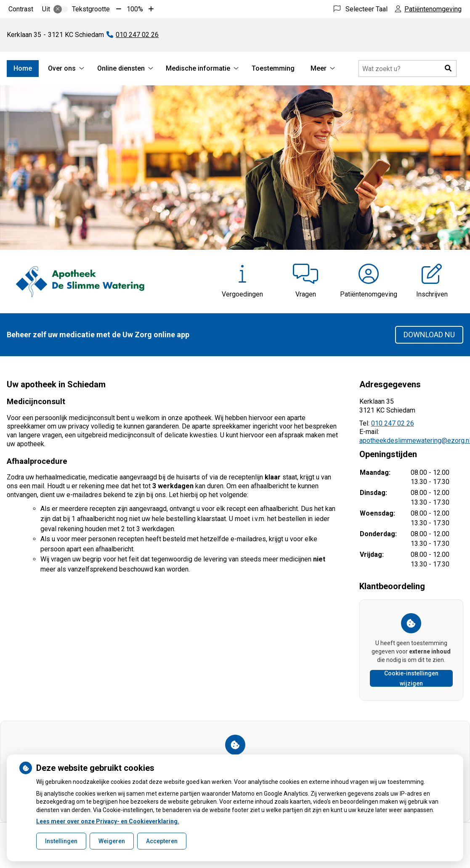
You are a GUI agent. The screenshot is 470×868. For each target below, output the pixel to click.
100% (135, 9)
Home (23, 68)
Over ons (62, 68)
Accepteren (162, 841)
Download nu (429, 335)
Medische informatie (198, 68)
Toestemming (273, 68)
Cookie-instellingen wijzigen (411, 678)
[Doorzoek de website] (408, 69)
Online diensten (121, 68)
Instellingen (61, 841)
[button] (448, 69)
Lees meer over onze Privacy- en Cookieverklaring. (108, 821)
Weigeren (112, 841)
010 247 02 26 (393, 423)
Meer (319, 68)
